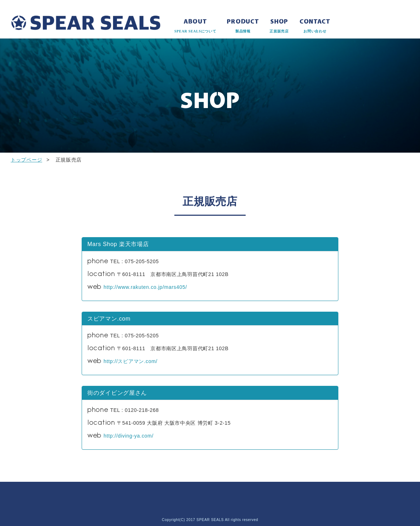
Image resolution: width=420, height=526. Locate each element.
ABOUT (195, 26)
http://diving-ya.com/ (129, 436)
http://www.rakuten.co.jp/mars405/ (145, 287)
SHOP (279, 26)
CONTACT (315, 26)
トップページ (26, 160)
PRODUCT (243, 26)
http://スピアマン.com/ (131, 361)
